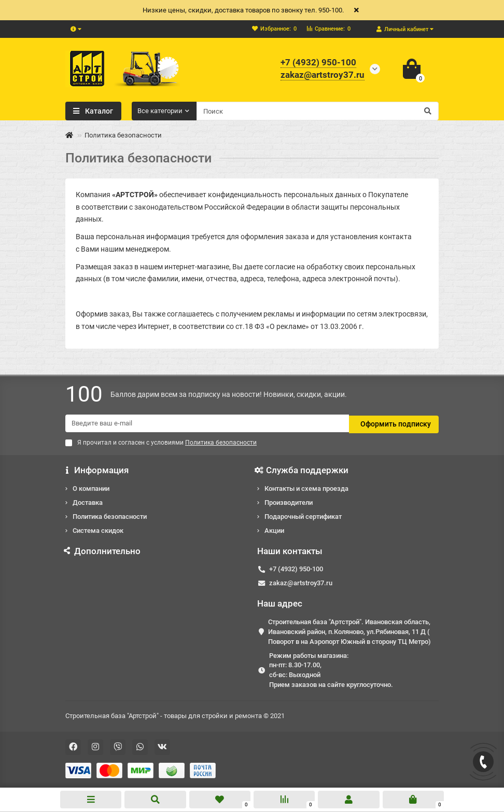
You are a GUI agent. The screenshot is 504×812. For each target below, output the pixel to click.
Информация (97, 469)
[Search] (318, 111)
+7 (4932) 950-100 (296, 568)
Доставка (88, 501)
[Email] (207, 423)
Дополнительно (103, 549)
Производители (289, 501)
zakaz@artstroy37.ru (301, 582)
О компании (91, 487)
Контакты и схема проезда (306, 487)
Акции (274, 529)
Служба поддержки (303, 469)
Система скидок (98, 529)
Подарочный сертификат (303, 515)
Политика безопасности (110, 515)
